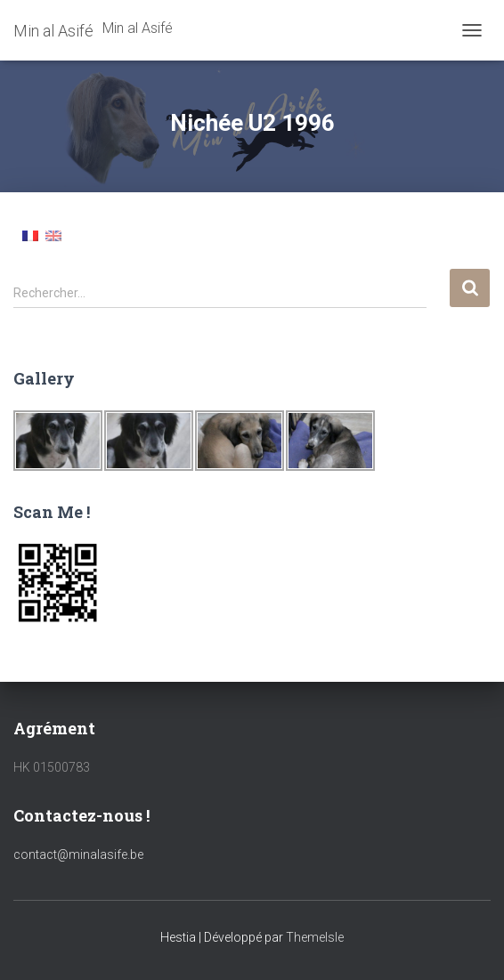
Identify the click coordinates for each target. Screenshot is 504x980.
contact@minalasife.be (78, 854)
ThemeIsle (315, 937)
